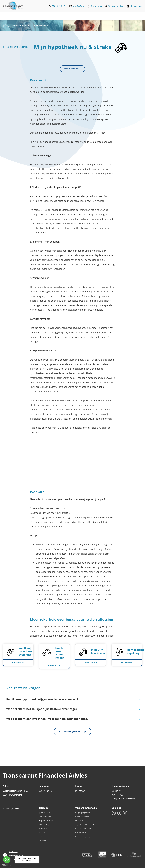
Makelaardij (44, 825)
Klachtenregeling (83, 836)
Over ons (43, 836)
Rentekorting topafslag (136, 651)
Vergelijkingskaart (83, 813)
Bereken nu (18, 663)
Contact (43, 840)
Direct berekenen (72, 69)
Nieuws (42, 832)
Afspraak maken (116, 6)
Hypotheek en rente (48, 821)
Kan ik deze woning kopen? (59, 653)
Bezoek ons (96, 6)
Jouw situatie (45, 813)
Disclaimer (80, 821)
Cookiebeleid (81, 832)
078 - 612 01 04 (59, 6)
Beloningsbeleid (82, 817)
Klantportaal (136, 6)
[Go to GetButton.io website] (7, 865)
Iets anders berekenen (17, 47)
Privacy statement (83, 829)
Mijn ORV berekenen (98, 651)
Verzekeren (44, 829)
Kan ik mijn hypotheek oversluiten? (27, 651)
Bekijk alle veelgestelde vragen (73, 731)
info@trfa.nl (78, 6)
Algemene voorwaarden (86, 825)
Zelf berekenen (19, 25)
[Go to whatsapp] (7, 860)
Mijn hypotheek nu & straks (44, 25)
